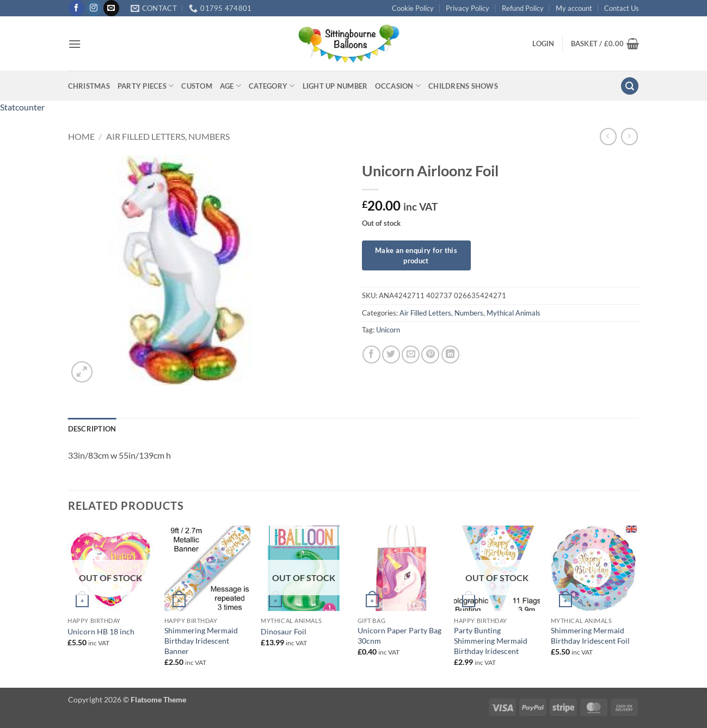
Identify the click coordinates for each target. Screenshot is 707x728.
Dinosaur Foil (284, 631)
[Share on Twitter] (391, 354)
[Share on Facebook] (371, 354)
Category (272, 86)
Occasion (398, 86)
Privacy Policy (468, 8)
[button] (75, 44)
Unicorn (388, 330)
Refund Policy (523, 8)
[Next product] (608, 136)
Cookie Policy (413, 8)
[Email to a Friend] (411, 354)
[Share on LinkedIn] (450, 354)
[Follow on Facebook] (76, 8)
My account (574, 8)
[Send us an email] (111, 8)
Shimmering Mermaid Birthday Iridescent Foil (590, 636)
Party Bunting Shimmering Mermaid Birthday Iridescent (491, 640)
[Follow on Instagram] (94, 8)
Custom (197, 86)
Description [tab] (92, 429)
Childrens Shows (463, 86)
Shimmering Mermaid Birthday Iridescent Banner (201, 640)
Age (230, 86)
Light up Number (335, 86)
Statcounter (22, 107)
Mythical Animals (514, 313)
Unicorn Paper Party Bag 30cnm (399, 636)
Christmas (89, 86)
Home (81, 136)
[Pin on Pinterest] (430, 354)
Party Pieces (146, 86)
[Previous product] (629, 136)
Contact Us (622, 8)
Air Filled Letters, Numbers (168, 136)
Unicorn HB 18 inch (101, 631)
